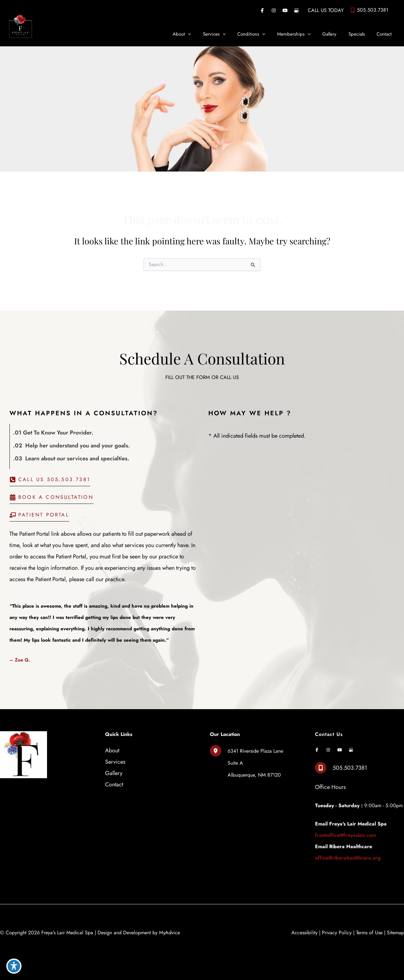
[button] (50, 481)
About (112, 750)
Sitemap (395, 933)
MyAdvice (169, 933)
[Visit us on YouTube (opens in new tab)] (285, 10)
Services (115, 762)
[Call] (369, 10)
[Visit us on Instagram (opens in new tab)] (274, 10)
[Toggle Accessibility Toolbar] (14, 966)
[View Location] (219, 751)
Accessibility (304, 933)
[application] (203, 34)
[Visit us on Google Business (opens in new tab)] (296, 10)
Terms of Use (369, 933)
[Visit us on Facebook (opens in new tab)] (262, 10)
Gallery (114, 773)
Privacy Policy (337, 933)
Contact (114, 785)
